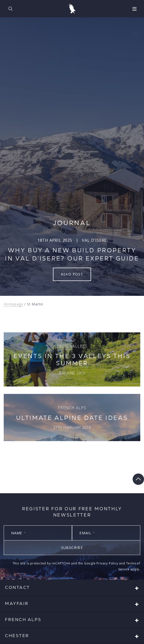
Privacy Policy (107, 563)
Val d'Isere (94, 240)
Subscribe (72, 547)
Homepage (13, 304)
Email (87, 533)
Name (19, 533)
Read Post (72, 274)
